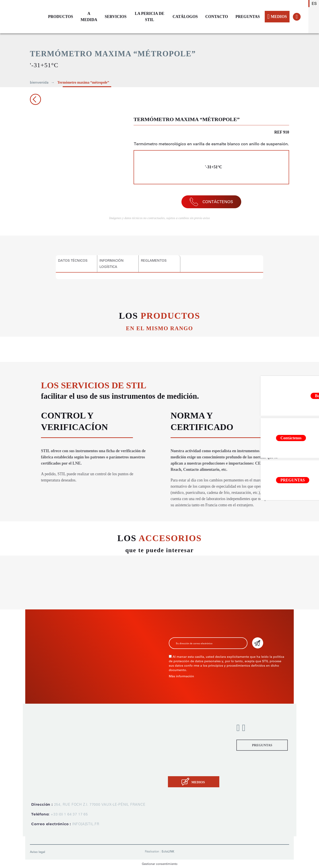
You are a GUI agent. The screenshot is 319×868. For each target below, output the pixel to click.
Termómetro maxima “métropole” (83, 82)
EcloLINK (168, 851)
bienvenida (39, 82)
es (314, 4)
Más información (181, 676)
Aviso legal (38, 852)
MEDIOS (277, 17)
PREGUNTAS (248, 17)
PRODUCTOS (61, 17)
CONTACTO (217, 17)
